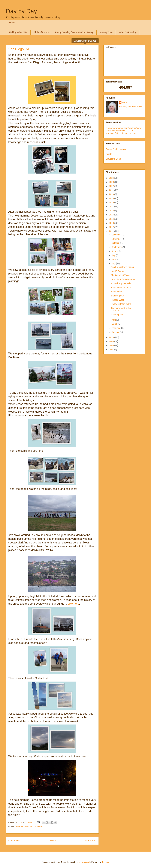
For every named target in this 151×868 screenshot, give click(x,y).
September (117, 247)
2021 (112, 190)
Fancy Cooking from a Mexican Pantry (74, 32)
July (114, 255)
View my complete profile (131, 107)
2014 (112, 219)
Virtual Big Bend (113, 159)
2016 (112, 211)
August (115, 251)
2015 (112, 215)
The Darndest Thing (120, 275)
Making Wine (106, 32)
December (117, 235)
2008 (112, 345)
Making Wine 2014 (18, 32)
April (114, 320)
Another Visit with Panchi (123, 267)
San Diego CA (36, 826)
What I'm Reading (128, 32)
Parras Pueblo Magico (116, 149)
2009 (112, 341)
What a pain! (117, 315)
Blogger (106, 862)
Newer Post (14, 841)
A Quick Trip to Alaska (121, 283)
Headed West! (118, 300)
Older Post (91, 841)
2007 (112, 350)
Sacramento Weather (121, 288)
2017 (112, 207)
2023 (112, 182)
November (117, 239)
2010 (112, 337)
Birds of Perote (41, 32)
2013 (112, 223)
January (116, 332)
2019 (112, 198)
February (116, 328)
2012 (112, 227)
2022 (112, 186)
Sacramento (117, 292)
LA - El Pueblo (118, 271)
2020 (112, 194)
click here (73, 604)
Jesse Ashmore (22, 826)
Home (12, 23)
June (114, 259)
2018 (112, 202)
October (116, 243)
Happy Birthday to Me (121, 304)
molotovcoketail (84, 862)
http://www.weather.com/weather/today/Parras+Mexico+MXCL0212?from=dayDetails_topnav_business (124, 131)
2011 (112, 231)
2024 (112, 178)
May (114, 263)
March (115, 324)
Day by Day (22, 11)
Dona (125, 102)
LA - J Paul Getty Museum (123, 279)
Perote (109, 154)
